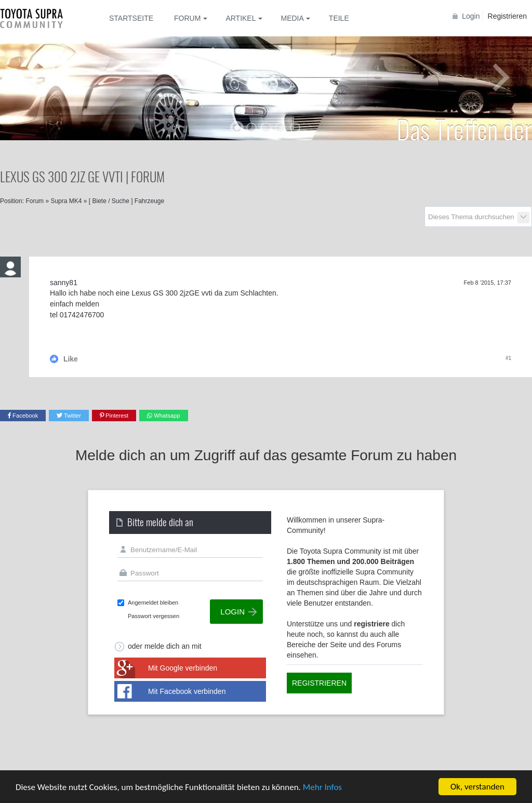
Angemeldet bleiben (153, 603)
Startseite (131, 18)
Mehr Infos (322, 788)
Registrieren (507, 16)
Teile (339, 18)
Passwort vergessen (154, 616)
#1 (508, 358)
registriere (371, 624)
